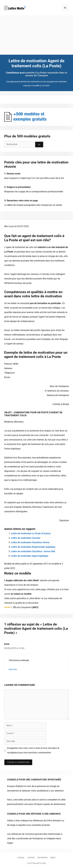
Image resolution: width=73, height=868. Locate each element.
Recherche (43, 858)
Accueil (21, 858)
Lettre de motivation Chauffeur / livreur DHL (33, 551)
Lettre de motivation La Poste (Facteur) (31, 533)
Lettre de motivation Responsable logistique (33, 547)
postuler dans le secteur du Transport (46, 74)
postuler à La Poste (36, 73)
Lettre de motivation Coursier (26, 538)
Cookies (31, 858)
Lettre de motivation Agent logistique (30, 556)
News (53, 858)
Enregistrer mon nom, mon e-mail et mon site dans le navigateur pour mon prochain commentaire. (33, 750)
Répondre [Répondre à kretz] (13, 669)
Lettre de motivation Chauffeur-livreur (30, 542)
